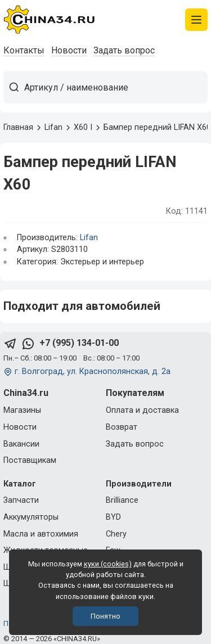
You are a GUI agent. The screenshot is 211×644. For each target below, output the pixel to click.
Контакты (24, 50)
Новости (69, 50)
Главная (18, 127)
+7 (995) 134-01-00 (79, 343)
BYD (113, 517)
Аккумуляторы (31, 517)
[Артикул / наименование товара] (116, 87)
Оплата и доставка (142, 410)
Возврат (122, 427)
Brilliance (122, 500)
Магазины (22, 410)
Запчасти (21, 500)
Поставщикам (30, 460)
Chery (116, 534)
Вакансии (21, 444)
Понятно (105, 616)
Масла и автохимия (41, 534)
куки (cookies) (108, 564)
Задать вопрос (124, 50)
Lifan (89, 238)
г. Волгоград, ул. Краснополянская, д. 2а (93, 371)
